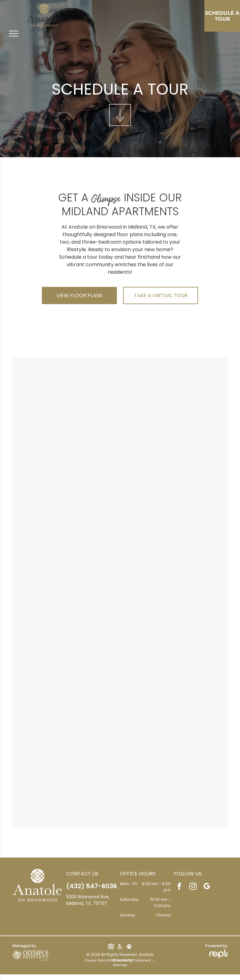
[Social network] (111, 947)
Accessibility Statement (131, 960)
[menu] (14, 34)
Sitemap (120, 965)
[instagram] (193, 887)
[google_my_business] (207, 887)
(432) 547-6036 (92, 886)
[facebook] (179, 887)
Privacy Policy (96, 960)
